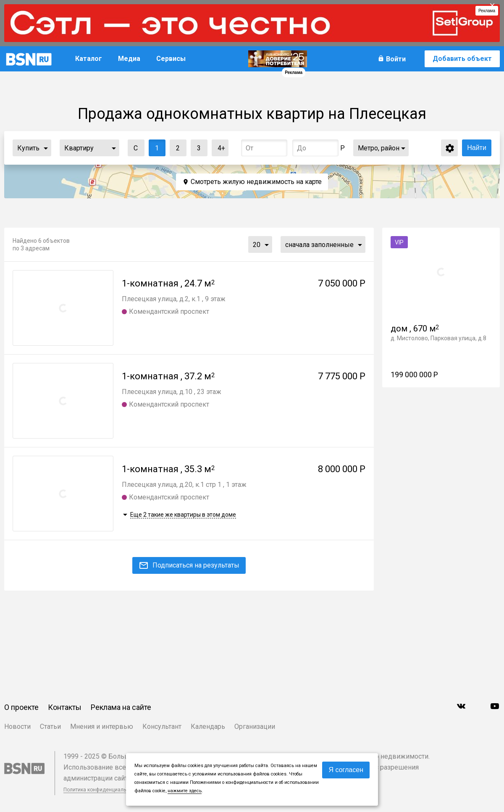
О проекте (21, 707)
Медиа (129, 59)
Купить (28, 148)
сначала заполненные (319, 245)
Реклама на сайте (121, 707)
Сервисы (171, 59)
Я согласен (346, 770)
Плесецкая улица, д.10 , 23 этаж (172, 392)
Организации (255, 727)
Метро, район (379, 148)
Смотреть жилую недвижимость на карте (256, 182)
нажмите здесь (185, 791)
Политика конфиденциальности (102, 790)
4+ (219, 146)
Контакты (65, 707)
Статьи (50, 727)
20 (257, 245)
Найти (477, 148)
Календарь (208, 727)
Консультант (162, 727)
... (46, 148)
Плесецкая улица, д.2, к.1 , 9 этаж (174, 299)
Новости (17, 727)
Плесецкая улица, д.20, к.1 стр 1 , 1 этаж (184, 485)
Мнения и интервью (102, 727)
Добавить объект (462, 59)
